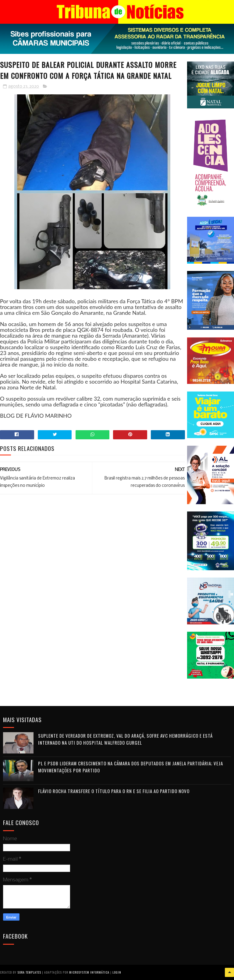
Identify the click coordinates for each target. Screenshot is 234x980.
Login (117, 972)
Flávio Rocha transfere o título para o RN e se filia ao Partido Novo (114, 791)
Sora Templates (29, 972)
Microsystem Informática (89, 972)
